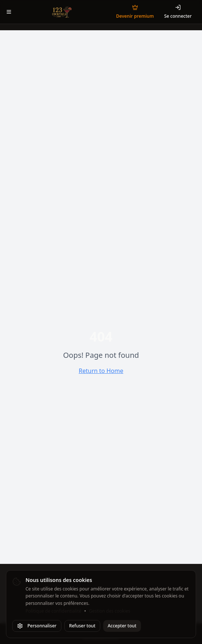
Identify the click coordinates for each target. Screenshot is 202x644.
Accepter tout (122, 626)
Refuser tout (82, 626)
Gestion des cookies (110, 611)
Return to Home (101, 371)
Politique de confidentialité (53, 611)
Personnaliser (37, 626)
